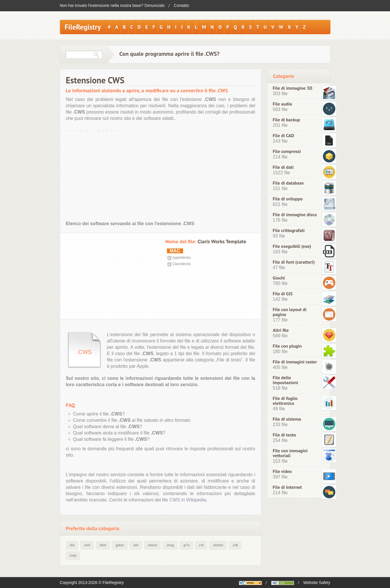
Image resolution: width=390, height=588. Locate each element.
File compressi (287, 151)
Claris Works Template (222, 241)
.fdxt (103, 545)
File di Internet (287, 487)
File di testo (285, 435)
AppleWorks (181, 258)
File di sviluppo (288, 199)
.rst (201, 545)
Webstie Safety (317, 583)
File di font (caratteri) (294, 262)
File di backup (287, 120)
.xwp (73, 556)
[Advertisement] (161, 174)
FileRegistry (83, 27)
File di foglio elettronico (285, 401)
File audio (282, 104)
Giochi (279, 278)
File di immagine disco (295, 215)
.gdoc (119, 545)
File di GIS (283, 294)
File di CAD (284, 136)
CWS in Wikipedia (188, 500)
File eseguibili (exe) (292, 246)
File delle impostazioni (286, 380)
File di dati (283, 167)
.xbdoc (218, 545)
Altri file (281, 330)
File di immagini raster (295, 362)
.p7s (186, 545)
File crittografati (289, 230)
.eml (87, 545)
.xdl (235, 545)
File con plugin (287, 346)
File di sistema (287, 419)
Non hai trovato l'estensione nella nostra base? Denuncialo (112, 5)
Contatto (181, 5)
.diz (72, 545)
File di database (288, 183)
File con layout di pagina (290, 312)
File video (282, 471)
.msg (170, 545)
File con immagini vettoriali (290, 453)
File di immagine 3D (293, 88)
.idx (136, 545)
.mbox (152, 545)
